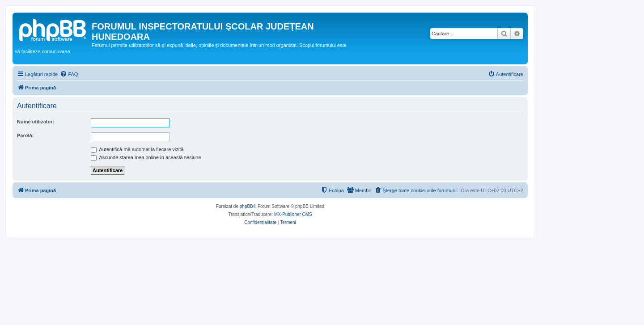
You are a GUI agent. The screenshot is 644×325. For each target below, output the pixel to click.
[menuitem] (69, 74)
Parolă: (25, 135)
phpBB (246, 206)
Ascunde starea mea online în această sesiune (146, 157)
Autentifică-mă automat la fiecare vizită (137, 149)
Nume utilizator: (36, 122)
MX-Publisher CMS (293, 214)
